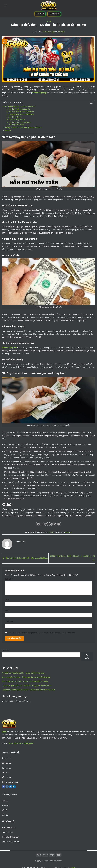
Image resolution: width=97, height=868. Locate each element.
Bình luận (9, 579)
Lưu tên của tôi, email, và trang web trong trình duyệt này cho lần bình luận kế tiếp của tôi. (42, 633)
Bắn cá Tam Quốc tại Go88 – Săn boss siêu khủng (25, 558)
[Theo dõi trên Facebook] (4, 787)
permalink (68, 532)
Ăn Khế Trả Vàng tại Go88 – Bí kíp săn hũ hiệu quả (23, 673)
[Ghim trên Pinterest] (55, 524)
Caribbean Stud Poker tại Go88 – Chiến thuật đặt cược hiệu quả (29, 690)
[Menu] (5, 5)
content (61, 32)
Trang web (9, 622)
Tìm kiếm (5, 650)
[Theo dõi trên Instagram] (7, 787)
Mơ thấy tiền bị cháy (16, 125)
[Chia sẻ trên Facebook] (42, 524)
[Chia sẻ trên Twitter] (46, 524)
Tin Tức (48, 21)
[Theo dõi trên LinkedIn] (14, 787)
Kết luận (8, 131)
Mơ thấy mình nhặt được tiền (20, 109)
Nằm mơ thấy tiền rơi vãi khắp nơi (21, 114)
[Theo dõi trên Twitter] (11, 787)
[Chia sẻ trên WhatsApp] (38, 524)
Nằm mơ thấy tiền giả (17, 120)
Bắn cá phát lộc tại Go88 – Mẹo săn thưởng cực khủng (25, 681)
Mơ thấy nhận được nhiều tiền (20, 122)
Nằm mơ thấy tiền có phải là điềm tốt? (20, 107)
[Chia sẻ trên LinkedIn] (59, 524)
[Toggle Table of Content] (90, 103)
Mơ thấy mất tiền (15, 117)
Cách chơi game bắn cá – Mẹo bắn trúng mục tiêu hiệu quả (27, 686)
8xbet (11, 743)
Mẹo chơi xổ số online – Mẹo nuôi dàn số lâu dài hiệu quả (26, 677)
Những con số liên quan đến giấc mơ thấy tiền (23, 128)
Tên (7, 600)
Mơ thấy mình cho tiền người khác (21, 112)
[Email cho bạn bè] (51, 524)
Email (7, 611)
